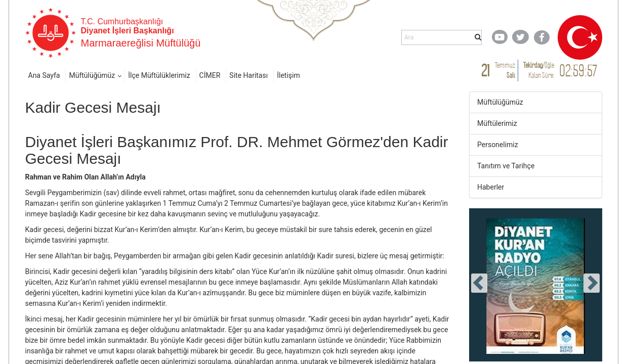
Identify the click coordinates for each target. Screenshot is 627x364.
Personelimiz (498, 145)
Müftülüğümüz (92, 75)
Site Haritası (248, 75)
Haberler (491, 187)
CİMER (210, 75)
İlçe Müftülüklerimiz (159, 75)
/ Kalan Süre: (539, 70)
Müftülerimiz (497, 123)
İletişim (288, 75)
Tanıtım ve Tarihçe (506, 166)
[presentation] (479, 283)
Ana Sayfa (44, 75)
